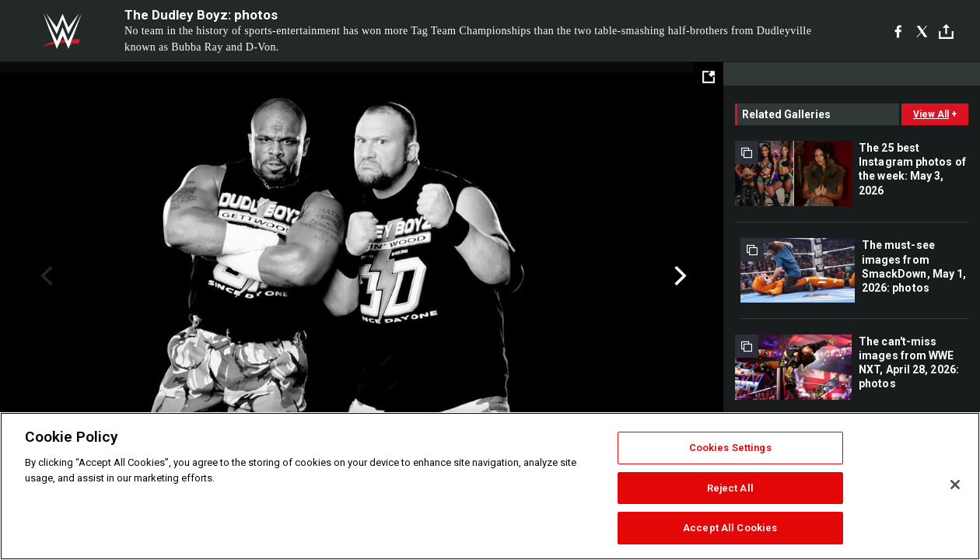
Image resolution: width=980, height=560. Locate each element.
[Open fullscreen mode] (709, 77)
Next (679, 276)
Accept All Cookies (730, 528)
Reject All (730, 488)
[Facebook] (898, 31)
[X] (922, 31)
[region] (490, 486)
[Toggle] (946, 31)
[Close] (955, 485)
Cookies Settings (730, 448)
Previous (45, 276)
